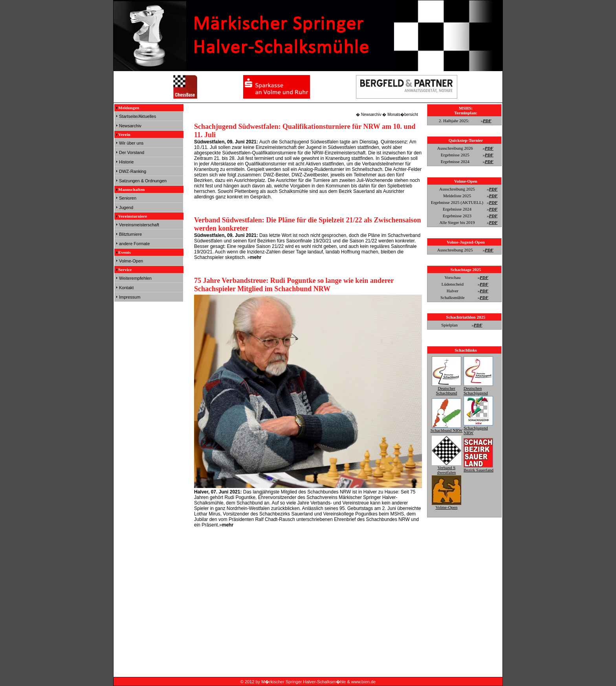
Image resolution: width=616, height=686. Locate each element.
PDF (487, 121)
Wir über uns (131, 143)
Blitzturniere (130, 234)
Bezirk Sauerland (478, 468)
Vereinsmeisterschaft (139, 225)
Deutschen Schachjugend (478, 388)
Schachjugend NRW (478, 428)
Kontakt (126, 288)
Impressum (130, 297)
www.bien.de (363, 682)
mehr (256, 257)
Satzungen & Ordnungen (143, 181)
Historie (126, 162)
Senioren (128, 198)
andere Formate (134, 244)
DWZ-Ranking (133, 171)
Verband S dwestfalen (446, 468)
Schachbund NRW (447, 428)
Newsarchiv (130, 126)
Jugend (126, 207)
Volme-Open (131, 261)
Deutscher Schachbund (446, 388)
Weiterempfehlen (135, 278)
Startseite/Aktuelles (137, 116)
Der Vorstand (132, 152)
